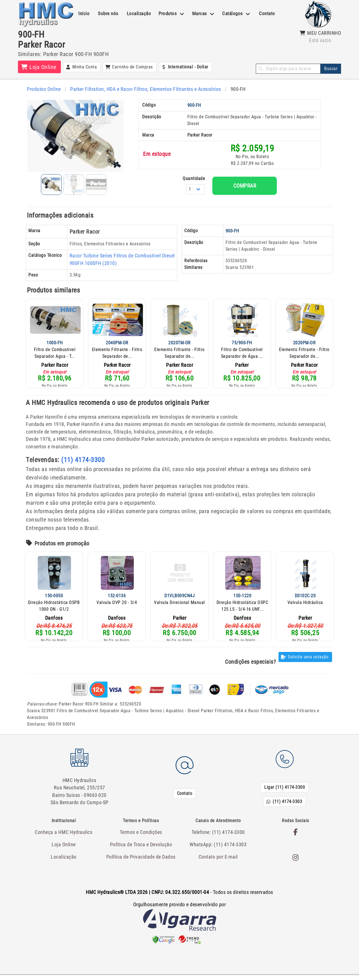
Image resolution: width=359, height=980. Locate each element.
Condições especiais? (250, 672)
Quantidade (222, 187)
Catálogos (233, 13)
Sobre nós (108, 13)
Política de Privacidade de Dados (141, 863)
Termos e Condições (141, 839)
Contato (267, 13)
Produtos (168, 13)
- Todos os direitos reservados (180, 898)
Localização (139, 13)
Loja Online (64, 851)
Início (84, 13)
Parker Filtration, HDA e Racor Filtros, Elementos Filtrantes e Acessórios (141, 89)
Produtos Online (43, 89)
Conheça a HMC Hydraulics (64, 839)
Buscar (331, 69)
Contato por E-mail (218, 863)
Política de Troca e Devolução (141, 851)
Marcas (200, 13)
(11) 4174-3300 (83, 470)
